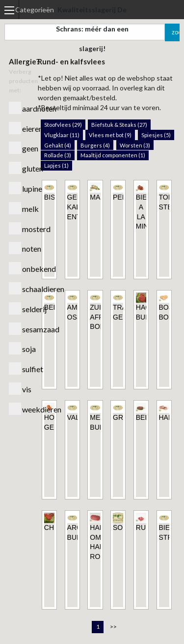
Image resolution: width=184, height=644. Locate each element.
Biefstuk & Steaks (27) (119, 125)
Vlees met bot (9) (110, 135)
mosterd (19, 228)
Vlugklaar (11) (62, 135)
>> (113, 627)
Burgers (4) (95, 145)
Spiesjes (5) (156, 135)
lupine (19, 188)
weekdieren (19, 409)
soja (19, 348)
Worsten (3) (135, 145)
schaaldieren (19, 288)
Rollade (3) (58, 155)
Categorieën (35, 10)
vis (19, 389)
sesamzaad (19, 329)
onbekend (19, 268)
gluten (19, 168)
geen (19, 148)
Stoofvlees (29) (63, 125)
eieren (19, 128)
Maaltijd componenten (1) (113, 155)
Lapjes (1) (56, 165)
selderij (19, 308)
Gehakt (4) (58, 145)
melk (19, 208)
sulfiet (19, 368)
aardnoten (19, 108)
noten (19, 248)
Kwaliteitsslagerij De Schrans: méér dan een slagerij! (92, 29)
